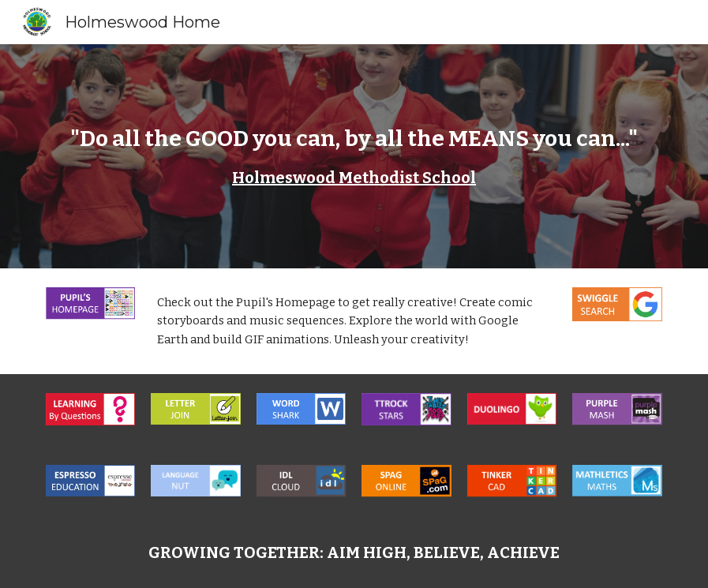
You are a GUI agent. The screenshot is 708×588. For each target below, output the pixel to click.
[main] (354, 156)
